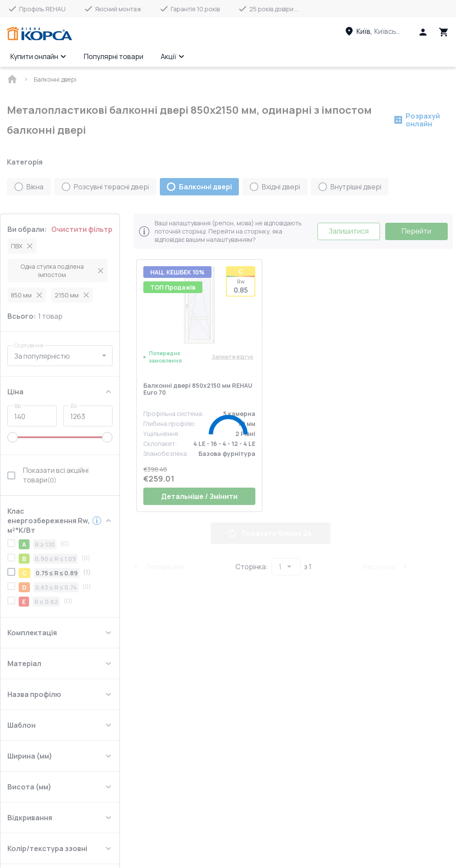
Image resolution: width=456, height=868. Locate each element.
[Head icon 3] (444, 32)
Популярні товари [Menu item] (114, 56)
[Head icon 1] (423, 32)
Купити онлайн (38, 56)
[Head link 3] (381, 31)
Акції (173, 56)
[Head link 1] (40, 34)
